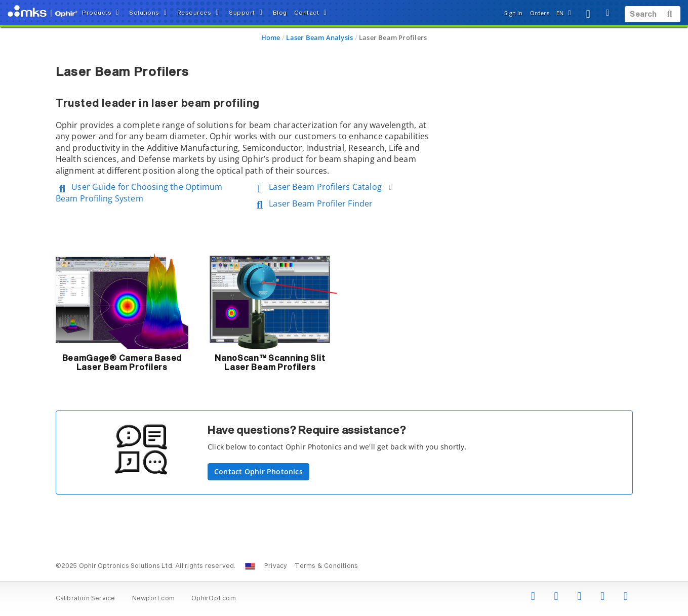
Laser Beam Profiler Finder (313, 203)
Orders (540, 13)
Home (271, 37)
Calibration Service (86, 599)
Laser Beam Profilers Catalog (324, 187)
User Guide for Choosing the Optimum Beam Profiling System (139, 193)
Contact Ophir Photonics (258, 471)
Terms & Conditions (326, 566)
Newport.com (153, 599)
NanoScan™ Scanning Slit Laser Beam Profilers (270, 363)
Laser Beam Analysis (319, 37)
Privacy (276, 566)
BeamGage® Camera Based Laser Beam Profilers (122, 363)
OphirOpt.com (214, 599)
